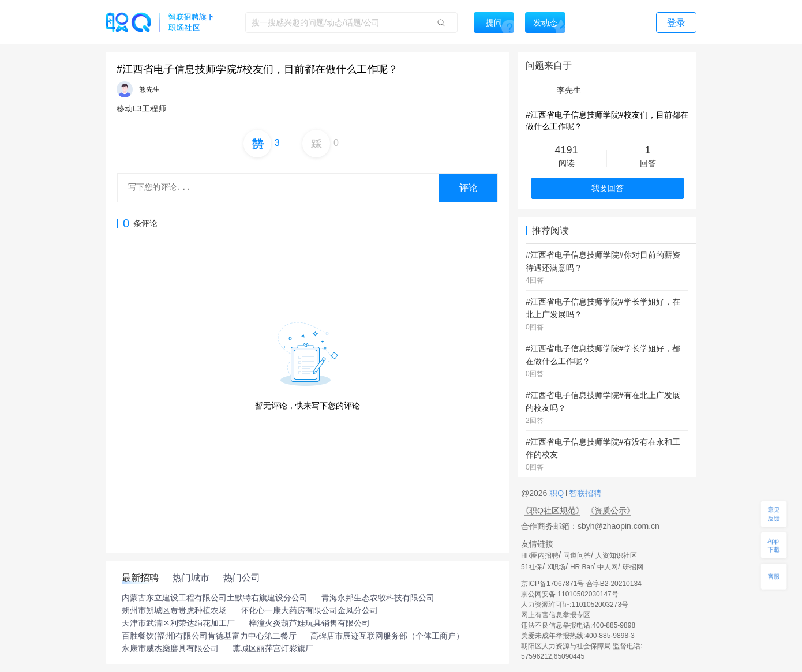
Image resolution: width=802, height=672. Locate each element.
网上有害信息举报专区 (556, 615)
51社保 (532, 567)
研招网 (633, 567)
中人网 (608, 567)
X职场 (556, 567)
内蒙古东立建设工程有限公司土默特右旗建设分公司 (215, 598)
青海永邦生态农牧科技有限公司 (378, 598)
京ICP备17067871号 (552, 584)
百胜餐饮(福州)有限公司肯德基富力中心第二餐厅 (209, 636)
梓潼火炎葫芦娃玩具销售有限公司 (309, 623)
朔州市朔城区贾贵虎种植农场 (174, 610)
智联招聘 (584, 493)
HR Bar (581, 567)
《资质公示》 (610, 510)
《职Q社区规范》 (552, 510)
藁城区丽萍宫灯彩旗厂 (273, 648)
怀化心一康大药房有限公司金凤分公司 (309, 610)
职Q (558, 493)
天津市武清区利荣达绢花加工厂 (178, 623)
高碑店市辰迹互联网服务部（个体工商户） (387, 636)
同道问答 (577, 555)
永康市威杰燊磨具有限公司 (170, 648)
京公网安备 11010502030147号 (570, 594)
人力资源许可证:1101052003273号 (575, 605)
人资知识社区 (616, 555)
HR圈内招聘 (540, 555)
